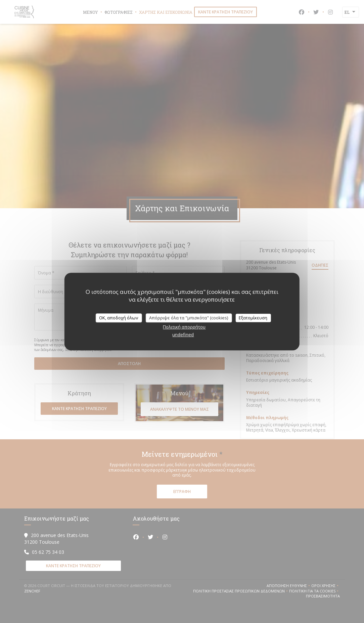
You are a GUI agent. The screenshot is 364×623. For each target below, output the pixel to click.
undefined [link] (183, 335)
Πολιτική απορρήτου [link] (184, 327)
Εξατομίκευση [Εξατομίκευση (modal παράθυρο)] (253, 318)
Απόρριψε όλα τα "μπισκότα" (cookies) (189, 318)
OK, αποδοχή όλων (119, 318)
